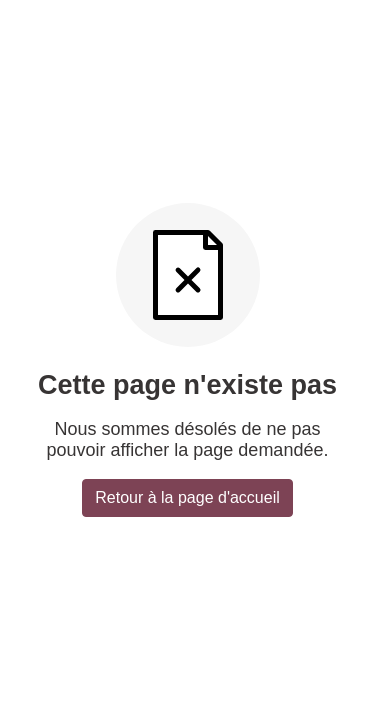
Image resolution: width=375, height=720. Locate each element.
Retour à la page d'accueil (187, 497)
